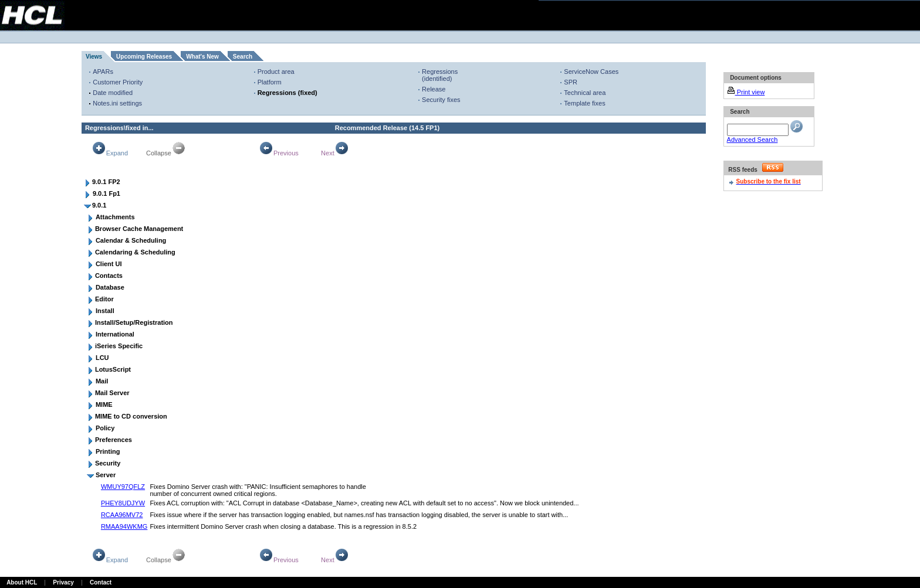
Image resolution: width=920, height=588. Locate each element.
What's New (202, 57)
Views (94, 57)
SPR (571, 82)
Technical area (585, 93)
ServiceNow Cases (591, 72)
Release (434, 89)
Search (243, 57)
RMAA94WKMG (124, 526)
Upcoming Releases (144, 57)
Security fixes (441, 100)
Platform (270, 82)
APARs (103, 72)
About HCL (22, 582)
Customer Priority (118, 82)
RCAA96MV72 (122, 515)
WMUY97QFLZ (123, 487)
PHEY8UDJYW (123, 503)
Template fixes (584, 103)
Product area (276, 72)
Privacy (63, 582)
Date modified (113, 93)
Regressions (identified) (440, 75)
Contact (101, 582)
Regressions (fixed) (287, 93)
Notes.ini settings (117, 103)
